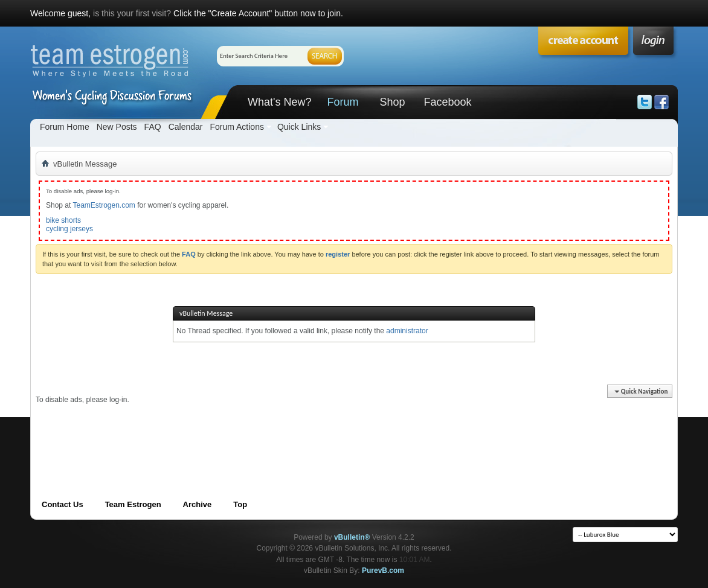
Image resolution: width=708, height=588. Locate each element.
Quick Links (299, 127)
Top (240, 504)
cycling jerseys (69, 229)
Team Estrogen (133, 504)
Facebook (447, 102)
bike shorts (63, 220)
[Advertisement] (256, 432)
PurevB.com (383, 570)
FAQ (153, 127)
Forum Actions (237, 127)
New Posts (117, 127)
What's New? (279, 102)
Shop (392, 102)
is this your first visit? (132, 13)
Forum (343, 102)
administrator (407, 331)
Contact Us (63, 504)
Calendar (186, 127)
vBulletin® (352, 537)
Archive (198, 504)
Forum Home (65, 127)
